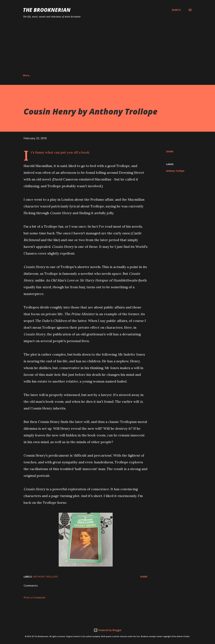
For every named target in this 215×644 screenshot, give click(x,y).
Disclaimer (101, 75)
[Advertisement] (108, 46)
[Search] (176, 10)
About (43, 75)
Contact (62, 75)
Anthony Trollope (175, 171)
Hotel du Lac (124, 75)
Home (26, 75)
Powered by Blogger (108, 630)
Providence (148, 75)
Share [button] (170, 151)
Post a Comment (34, 597)
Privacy (81, 75)
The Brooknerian (47, 10)
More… (168, 75)
